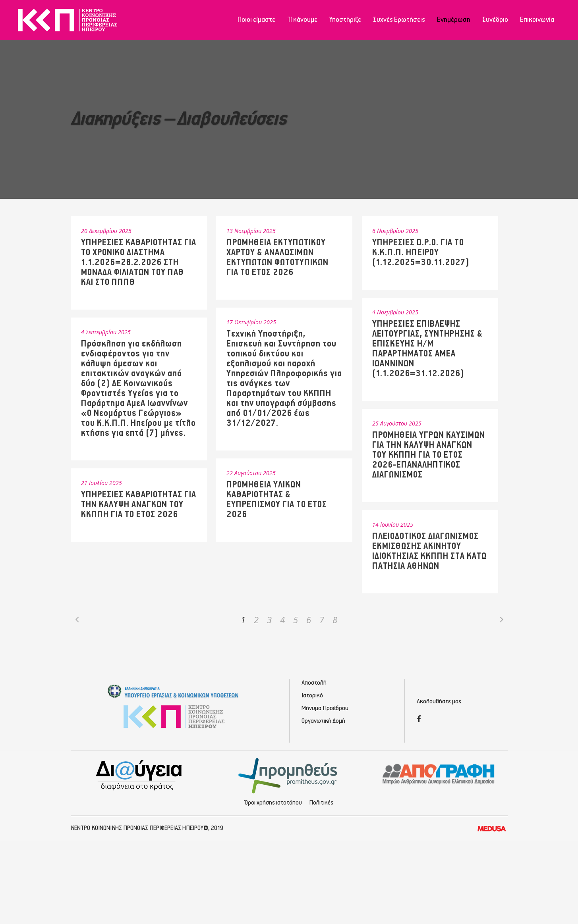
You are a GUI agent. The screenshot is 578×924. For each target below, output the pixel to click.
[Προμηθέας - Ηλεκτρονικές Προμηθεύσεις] (289, 775)
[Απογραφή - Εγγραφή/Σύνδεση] (439, 774)
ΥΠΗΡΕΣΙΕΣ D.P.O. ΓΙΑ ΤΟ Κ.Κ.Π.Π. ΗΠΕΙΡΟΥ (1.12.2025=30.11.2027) (421, 253)
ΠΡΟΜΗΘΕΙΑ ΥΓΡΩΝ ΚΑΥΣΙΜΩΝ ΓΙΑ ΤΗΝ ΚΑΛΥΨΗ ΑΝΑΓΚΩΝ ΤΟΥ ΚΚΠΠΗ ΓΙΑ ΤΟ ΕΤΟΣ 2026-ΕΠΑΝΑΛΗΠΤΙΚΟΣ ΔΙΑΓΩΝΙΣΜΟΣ (429, 455)
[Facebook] (419, 720)
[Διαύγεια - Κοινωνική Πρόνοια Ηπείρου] (140, 775)
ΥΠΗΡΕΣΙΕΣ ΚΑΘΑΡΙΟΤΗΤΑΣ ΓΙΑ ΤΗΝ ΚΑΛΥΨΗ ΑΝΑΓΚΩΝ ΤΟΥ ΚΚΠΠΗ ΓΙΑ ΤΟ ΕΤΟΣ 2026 (139, 505)
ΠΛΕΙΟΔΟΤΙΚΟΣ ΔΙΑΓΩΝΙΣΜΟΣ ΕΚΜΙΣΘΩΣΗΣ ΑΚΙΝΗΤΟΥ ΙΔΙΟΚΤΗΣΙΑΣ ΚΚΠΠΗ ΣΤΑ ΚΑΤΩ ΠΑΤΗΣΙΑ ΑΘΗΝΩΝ (429, 551)
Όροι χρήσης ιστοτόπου (273, 803)
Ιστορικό (312, 696)
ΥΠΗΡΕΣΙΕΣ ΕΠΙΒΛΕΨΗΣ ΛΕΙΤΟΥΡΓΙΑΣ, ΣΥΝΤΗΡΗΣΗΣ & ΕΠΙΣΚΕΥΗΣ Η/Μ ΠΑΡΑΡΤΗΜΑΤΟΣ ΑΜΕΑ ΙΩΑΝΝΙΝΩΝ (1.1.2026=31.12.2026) (427, 349)
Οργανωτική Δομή (323, 721)
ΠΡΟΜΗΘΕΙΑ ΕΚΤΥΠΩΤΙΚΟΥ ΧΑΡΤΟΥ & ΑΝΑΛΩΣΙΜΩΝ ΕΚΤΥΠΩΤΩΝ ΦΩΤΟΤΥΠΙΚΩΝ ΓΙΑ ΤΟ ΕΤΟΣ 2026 (277, 258)
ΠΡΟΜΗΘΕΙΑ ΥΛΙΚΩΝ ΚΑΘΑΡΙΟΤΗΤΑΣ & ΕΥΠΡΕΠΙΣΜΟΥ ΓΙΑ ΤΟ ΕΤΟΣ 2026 (277, 500)
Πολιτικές (321, 803)
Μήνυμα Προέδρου (325, 708)
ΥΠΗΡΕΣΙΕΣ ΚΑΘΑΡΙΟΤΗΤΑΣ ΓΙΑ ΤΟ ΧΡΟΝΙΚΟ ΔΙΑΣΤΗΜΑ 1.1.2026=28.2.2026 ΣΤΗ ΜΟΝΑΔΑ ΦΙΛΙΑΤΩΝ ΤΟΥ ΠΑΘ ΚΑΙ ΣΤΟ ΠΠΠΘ (139, 263)
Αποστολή (314, 683)
